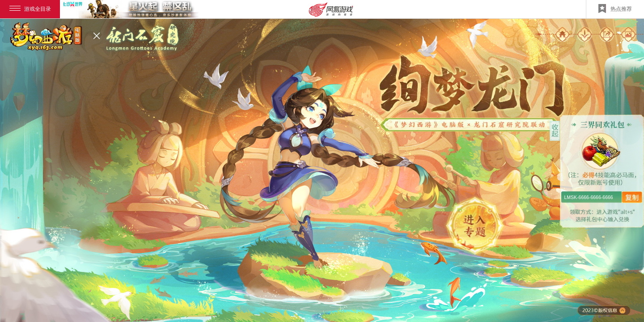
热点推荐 (615, 8)
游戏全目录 (30, 9)
